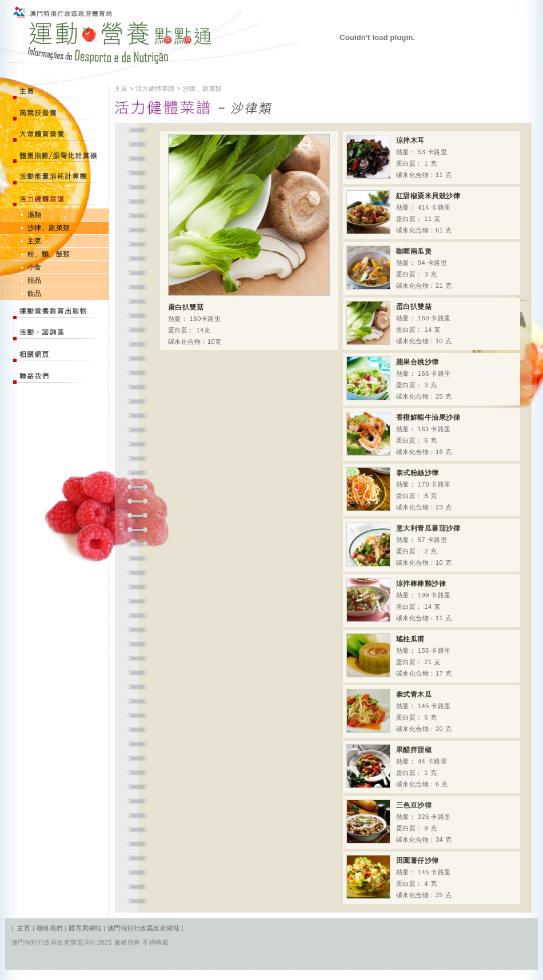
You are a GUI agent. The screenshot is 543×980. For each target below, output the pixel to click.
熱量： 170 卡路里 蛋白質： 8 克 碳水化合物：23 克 (399, 489)
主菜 (35, 241)
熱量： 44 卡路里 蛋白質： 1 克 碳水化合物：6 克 (397, 766)
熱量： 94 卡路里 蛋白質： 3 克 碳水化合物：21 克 (399, 268)
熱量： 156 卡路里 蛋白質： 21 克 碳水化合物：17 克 (399, 655)
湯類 (35, 215)
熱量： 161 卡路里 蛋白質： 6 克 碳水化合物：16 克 (403, 434)
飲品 (35, 294)
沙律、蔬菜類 (49, 228)
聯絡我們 (51, 928)
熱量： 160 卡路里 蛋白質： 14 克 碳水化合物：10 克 (399, 323)
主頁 (24, 928)
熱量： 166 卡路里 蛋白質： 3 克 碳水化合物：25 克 (399, 378)
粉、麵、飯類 (49, 254)
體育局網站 (85, 928)
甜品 (35, 280)
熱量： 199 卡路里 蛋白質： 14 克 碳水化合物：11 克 (399, 600)
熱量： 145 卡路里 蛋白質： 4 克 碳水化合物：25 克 (399, 877)
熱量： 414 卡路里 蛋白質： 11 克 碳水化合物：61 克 (403, 212)
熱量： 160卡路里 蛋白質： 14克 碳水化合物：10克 (249, 240)
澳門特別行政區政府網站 (143, 928)
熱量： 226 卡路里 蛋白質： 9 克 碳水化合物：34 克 (399, 822)
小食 (35, 267)
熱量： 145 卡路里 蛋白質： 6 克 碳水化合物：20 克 (399, 711)
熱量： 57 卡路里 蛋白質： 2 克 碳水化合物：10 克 (403, 545)
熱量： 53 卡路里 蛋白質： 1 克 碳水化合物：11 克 (399, 157)
